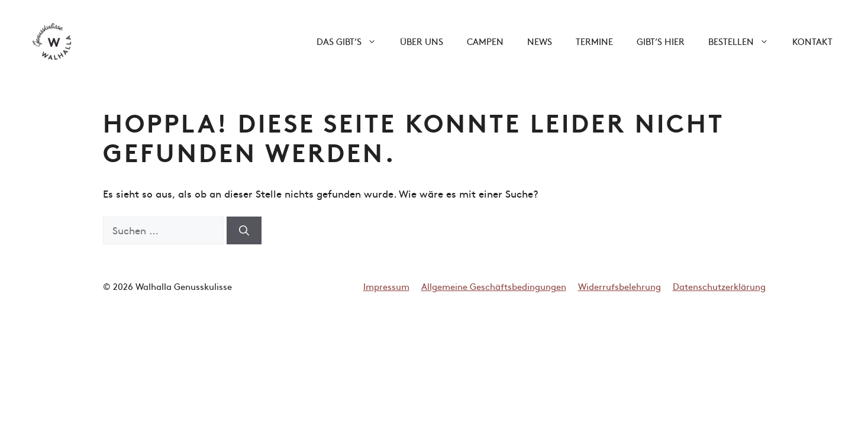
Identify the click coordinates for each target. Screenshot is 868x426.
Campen (485, 41)
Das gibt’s (352, 41)
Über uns (422, 41)
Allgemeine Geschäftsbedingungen (494, 286)
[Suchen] (244, 231)
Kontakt (812, 41)
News (540, 41)
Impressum (386, 286)
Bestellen (744, 41)
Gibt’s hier (661, 41)
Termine (594, 41)
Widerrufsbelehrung (619, 286)
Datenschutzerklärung (719, 286)
